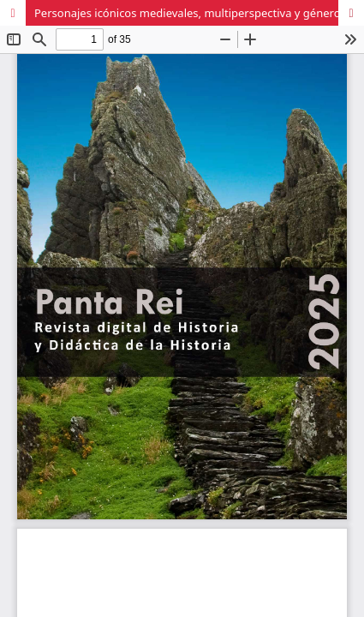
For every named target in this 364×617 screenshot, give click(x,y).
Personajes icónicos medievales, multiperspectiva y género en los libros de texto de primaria (199, 13)
